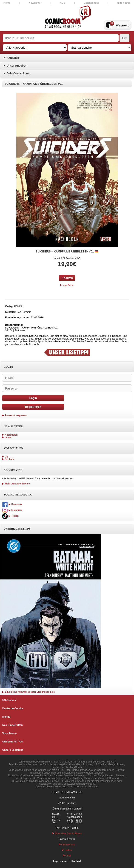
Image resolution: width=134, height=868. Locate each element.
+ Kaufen (67, 278)
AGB (63, 3)
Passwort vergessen (16, 415)
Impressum (60, 861)
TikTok (10, 516)
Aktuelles (13, 58)
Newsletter (35, 3)
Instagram (12, 510)
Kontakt (76, 861)
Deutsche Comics (13, 708)
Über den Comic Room (67, 833)
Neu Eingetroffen (13, 725)
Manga (6, 717)
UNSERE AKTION (13, 742)
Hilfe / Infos (124, 3)
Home (7, 3)
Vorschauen (9, 733)
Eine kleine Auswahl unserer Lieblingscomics (28, 692)
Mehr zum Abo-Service (16, 484)
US (6, 457)
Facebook (12, 504)
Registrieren (33, 407)
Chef (67, 856)
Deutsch (9, 459)
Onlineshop (67, 845)
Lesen (8, 437)
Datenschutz (91, 3)
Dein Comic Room (19, 73)
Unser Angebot (17, 66)
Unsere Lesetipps (13, 750)
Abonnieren (11, 435)
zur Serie (67, 285)
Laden (67, 850)
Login (33, 398)
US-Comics (9, 700)
